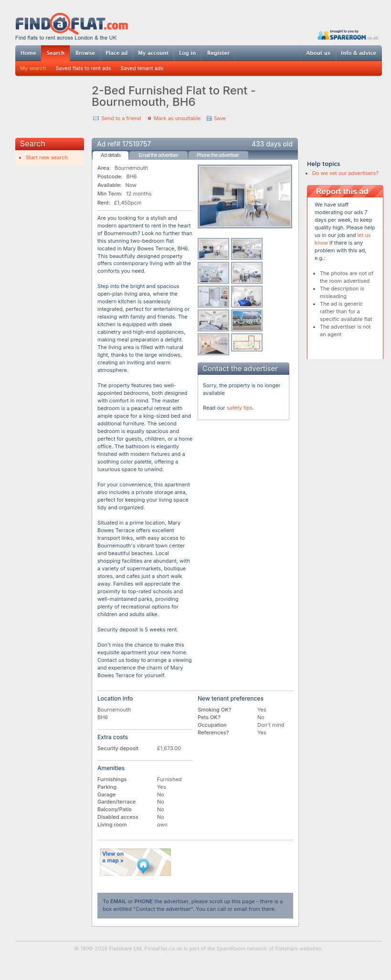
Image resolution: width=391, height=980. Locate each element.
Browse (85, 53)
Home (28, 53)
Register (218, 53)
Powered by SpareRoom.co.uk (348, 35)
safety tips (240, 408)
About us (318, 53)
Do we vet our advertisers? (345, 173)
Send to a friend (121, 118)
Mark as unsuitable (177, 118)
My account (153, 53)
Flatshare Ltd (126, 949)
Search (55, 53)
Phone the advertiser (218, 155)
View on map (136, 862)
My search (33, 68)
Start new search (47, 157)
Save (219, 118)
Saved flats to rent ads (84, 68)
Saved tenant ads (142, 68)
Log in (187, 53)
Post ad (116, 53)
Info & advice (359, 53)
